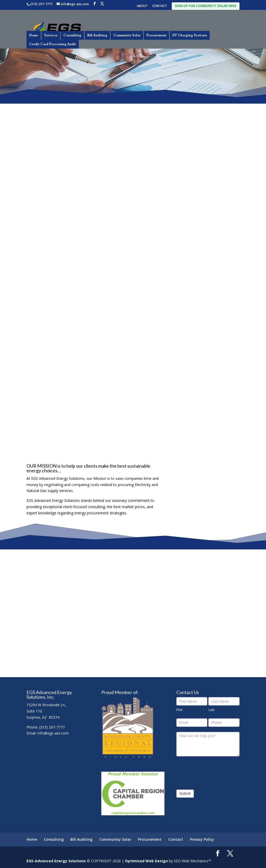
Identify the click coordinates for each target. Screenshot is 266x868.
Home (34, 35)
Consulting (72, 35)
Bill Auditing (97, 35)
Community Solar (127, 35)
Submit (185, 793)
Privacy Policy (202, 839)
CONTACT (160, 6)
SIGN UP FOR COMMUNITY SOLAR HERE (206, 6)
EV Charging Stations (190, 35)
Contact (176, 839)
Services (51, 35)
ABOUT (142, 6)
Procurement (157, 35)
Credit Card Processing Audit (53, 44)
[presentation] (216, 772)
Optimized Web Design (146, 861)
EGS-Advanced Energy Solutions (56, 861)
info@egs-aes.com (53, 733)
